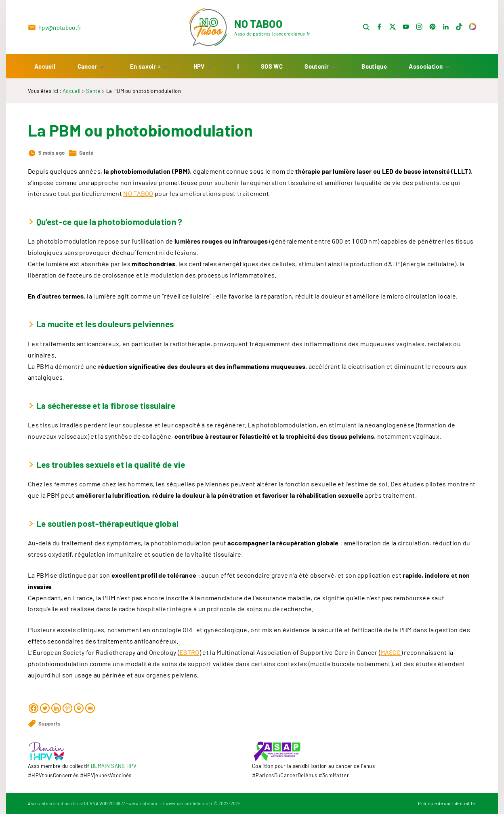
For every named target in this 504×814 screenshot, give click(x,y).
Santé (93, 95)
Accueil (71, 95)
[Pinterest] (67, 713)
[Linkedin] (56, 713)
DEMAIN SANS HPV (114, 766)
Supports (50, 728)
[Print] (79, 713)
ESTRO (189, 657)
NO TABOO (138, 198)
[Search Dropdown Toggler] (366, 30)
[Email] (90, 713)
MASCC (391, 657)
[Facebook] (34, 713)
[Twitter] (45, 713)
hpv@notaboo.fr (60, 30)
